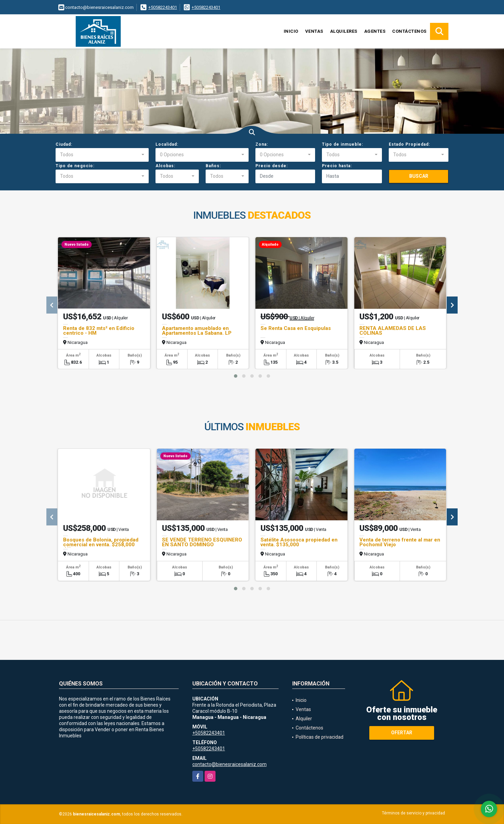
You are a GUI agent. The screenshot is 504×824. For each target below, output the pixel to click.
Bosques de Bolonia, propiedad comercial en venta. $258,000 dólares (101, 545)
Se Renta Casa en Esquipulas (296, 328)
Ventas (314, 31)
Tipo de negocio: (75, 166)
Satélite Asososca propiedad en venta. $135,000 (299, 542)
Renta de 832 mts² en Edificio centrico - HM (99, 331)
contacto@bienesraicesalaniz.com (229, 764)
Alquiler (304, 719)
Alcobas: (165, 166)
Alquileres (344, 31)
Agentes (375, 31)
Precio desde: (272, 166)
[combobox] (102, 155)
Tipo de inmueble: (343, 144)
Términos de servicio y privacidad (413, 813)
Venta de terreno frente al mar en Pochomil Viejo (400, 542)
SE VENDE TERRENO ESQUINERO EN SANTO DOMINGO (202, 542)
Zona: (262, 144)
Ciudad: (64, 144)
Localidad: (167, 144)
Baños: (213, 166)
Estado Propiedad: (409, 144)
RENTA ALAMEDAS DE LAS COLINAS (393, 331)
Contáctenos (409, 31)
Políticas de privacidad (320, 737)
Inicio (291, 31)
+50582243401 (163, 7)
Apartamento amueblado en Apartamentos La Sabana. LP (197, 331)
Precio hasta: (337, 166)
